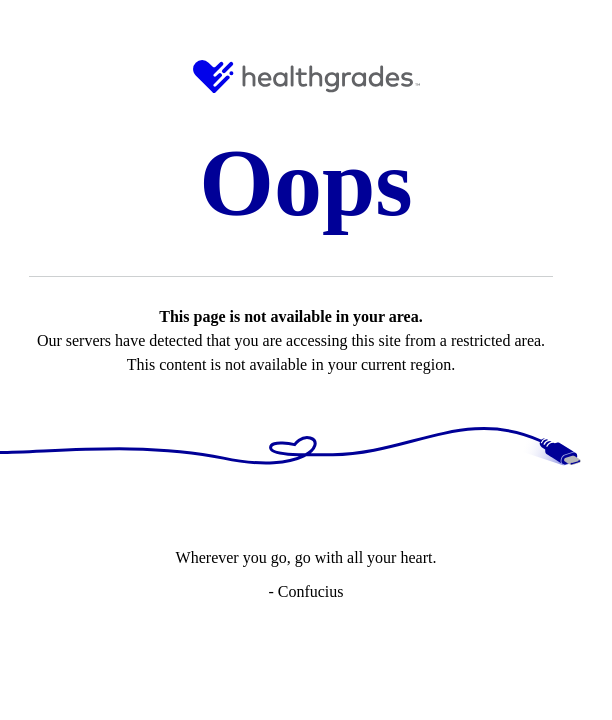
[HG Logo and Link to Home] (306, 76)
